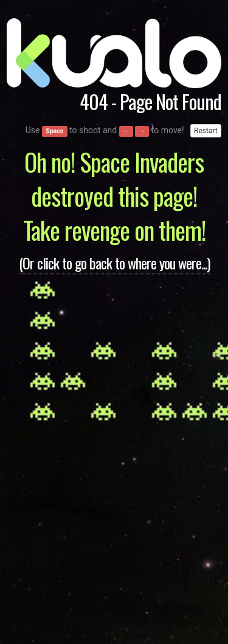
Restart (206, 131)
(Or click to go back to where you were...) (114, 263)
